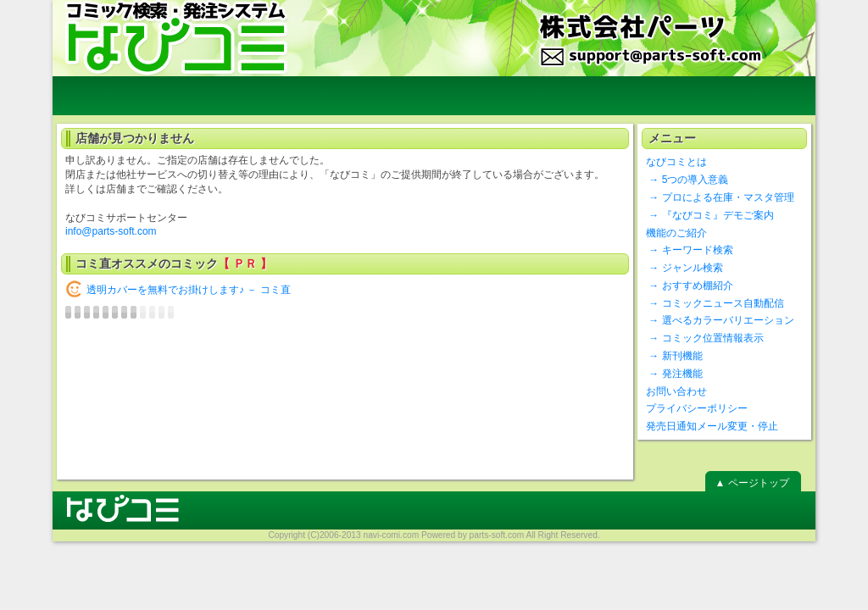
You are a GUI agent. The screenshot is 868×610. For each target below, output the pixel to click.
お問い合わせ (676, 391)
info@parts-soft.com (111, 231)
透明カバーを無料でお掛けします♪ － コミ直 (189, 290)
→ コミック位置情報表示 (705, 338)
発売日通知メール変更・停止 (712, 426)
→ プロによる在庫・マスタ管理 (720, 197)
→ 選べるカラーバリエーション (720, 320)
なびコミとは (676, 162)
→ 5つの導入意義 (687, 180)
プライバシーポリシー (697, 408)
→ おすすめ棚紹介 (690, 286)
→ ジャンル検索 (684, 268)
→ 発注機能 (674, 374)
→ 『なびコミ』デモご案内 (710, 215)
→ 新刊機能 (674, 356)
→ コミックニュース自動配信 (715, 303)
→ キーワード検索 (690, 250)
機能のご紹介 (676, 233)
